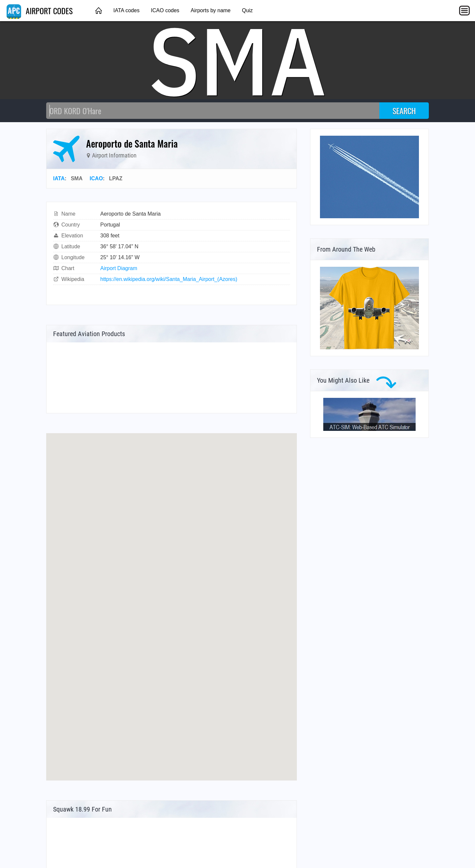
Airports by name (211, 10)
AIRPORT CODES (40, 11)
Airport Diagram (119, 268)
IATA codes (126, 10)
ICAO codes (165, 10)
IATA (59, 178)
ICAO (96, 178)
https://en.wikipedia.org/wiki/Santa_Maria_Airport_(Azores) (169, 279)
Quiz (247, 10)
